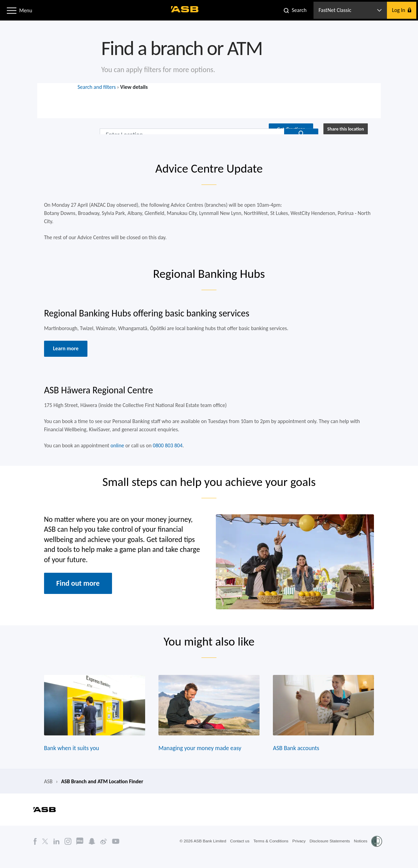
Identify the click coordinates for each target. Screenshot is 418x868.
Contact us (238, 852)
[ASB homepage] (185, 9)
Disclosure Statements (329, 852)
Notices (361, 852)
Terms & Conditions (269, 852)
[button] (12, 10)
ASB (46, 792)
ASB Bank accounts (297, 758)
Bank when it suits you (70, 758)
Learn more (64, 353)
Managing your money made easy (200, 758)
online (116, 451)
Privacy (298, 852)
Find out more (76, 591)
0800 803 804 (167, 451)
